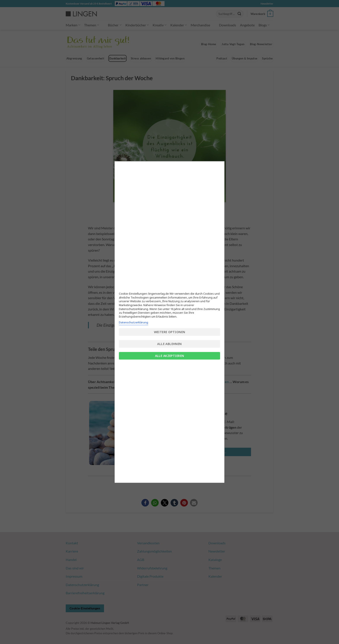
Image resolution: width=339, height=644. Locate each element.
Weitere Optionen (170, 332)
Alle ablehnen (169, 344)
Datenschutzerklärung (134, 322)
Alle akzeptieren (170, 356)
